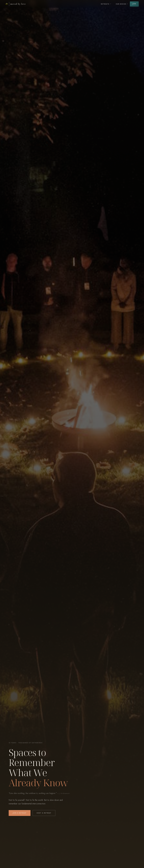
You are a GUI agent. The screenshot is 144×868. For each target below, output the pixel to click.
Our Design (122, 4)
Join (134, 4)
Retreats (106, 4)
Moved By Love (18, 4)
